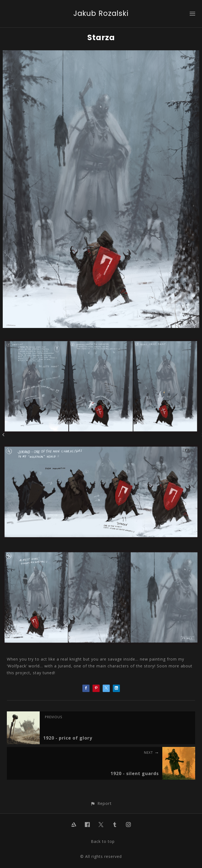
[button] (101, 803)
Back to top (103, 841)
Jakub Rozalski (101, 13)
